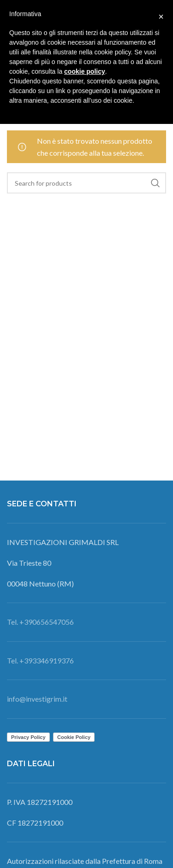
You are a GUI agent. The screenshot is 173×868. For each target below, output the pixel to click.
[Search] (86, 183)
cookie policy (85, 71)
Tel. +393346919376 (40, 660)
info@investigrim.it (37, 699)
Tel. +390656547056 (40, 622)
